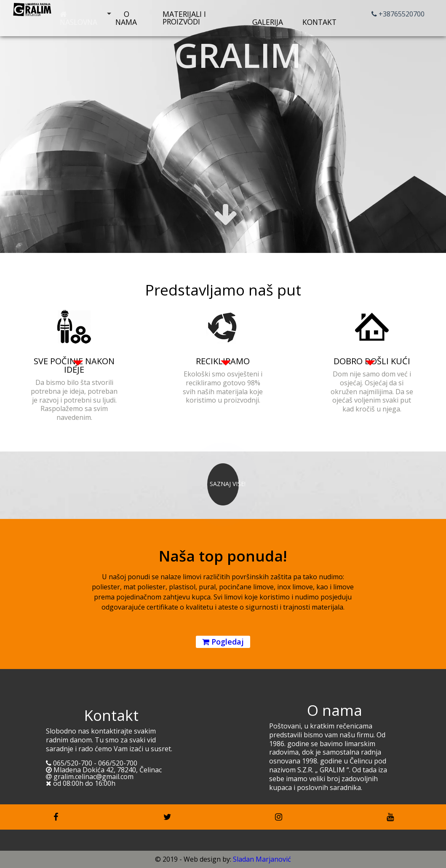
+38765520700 (398, 14)
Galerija (268, 19)
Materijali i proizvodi (184, 18)
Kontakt (319, 19)
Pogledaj (223, 642)
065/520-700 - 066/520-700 (92, 763)
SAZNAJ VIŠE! (228, 484)
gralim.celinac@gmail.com (90, 777)
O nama (126, 18)
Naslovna (79, 19)
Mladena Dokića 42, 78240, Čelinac (104, 770)
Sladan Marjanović (262, 859)
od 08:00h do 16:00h (81, 783)
